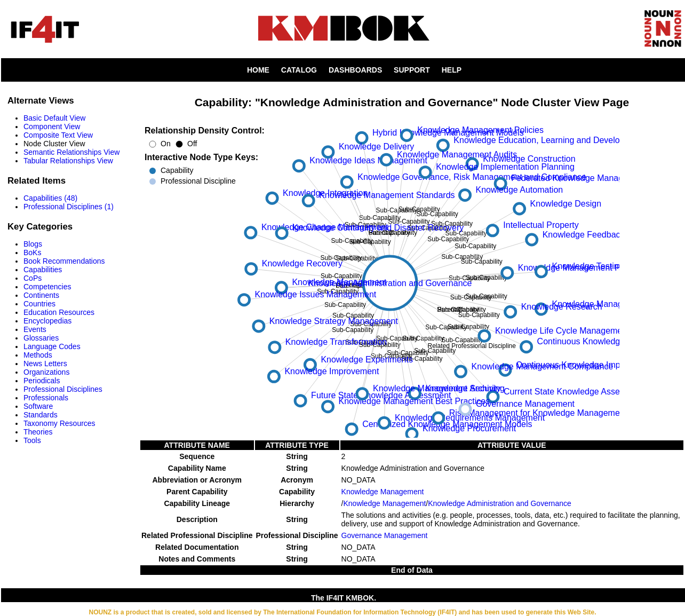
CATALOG (299, 70)
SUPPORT (412, 70)
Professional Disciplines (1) (69, 207)
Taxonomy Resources (59, 423)
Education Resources (59, 312)
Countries (39, 304)
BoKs (32, 252)
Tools (32, 440)
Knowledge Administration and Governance (500, 503)
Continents (41, 295)
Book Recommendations (64, 261)
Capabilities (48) (50, 198)
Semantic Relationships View (71, 152)
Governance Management (385, 535)
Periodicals (42, 381)
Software (38, 406)
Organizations (46, 372)
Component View (52, 127)
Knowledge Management (383, 492)
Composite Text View (58, 135)
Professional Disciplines (63, 389)
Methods (38, 355)
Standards (41, 415)
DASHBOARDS (355, 70)
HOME (258, 70)
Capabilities (43, 270)
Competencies (47, 287)
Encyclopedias (47, 321)
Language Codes (52, 346)
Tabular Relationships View (68, 161)
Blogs (33, 244)
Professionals (46, 398)
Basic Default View (54, 118)
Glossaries (41, 338)
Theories (38, 432)
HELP (452, 70)
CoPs (33, 278)
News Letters (45, 364)
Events (35, 329)
